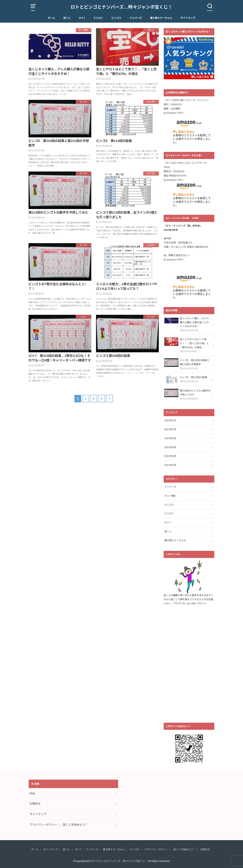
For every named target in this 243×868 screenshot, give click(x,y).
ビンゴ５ (117, 18)
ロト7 (82, 18)
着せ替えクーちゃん (161, 18)
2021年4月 (170, 447)
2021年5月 (170, 438)
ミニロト (98, 18)
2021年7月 (170, 429)
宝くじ (67, 18)
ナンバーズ (136, 18)
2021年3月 (170, 456)
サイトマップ (188, 18)
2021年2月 (170, 465)
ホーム (51, 18)
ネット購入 (170, 496)
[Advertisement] (189, 666)
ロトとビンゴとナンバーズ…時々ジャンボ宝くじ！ (122, 7)
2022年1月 (170, 420)
